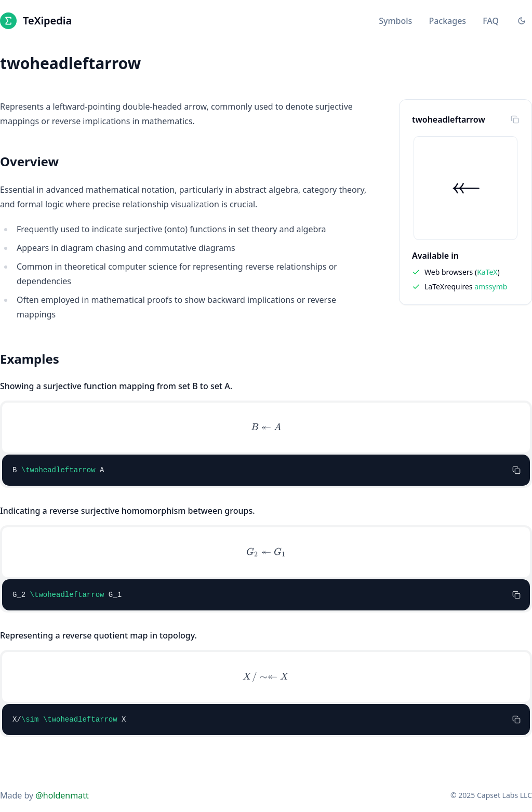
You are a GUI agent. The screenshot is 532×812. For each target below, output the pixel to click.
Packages (447, 21)
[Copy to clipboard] (515, 119)
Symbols (395, 21)
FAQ (491, 21)
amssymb (491, 287)
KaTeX (487, 272)
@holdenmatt (62, 795)
